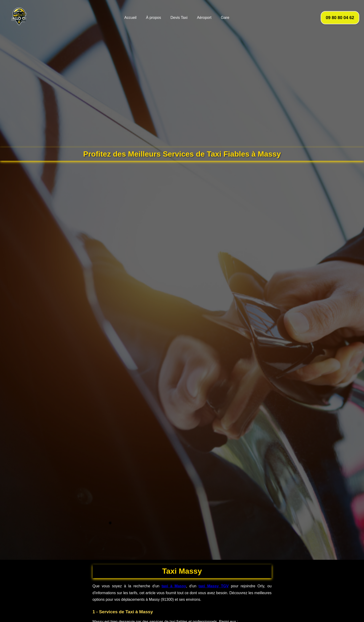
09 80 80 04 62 (340, 18)
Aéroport (204, 18)
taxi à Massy (174, 586)
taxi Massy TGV (214, 586)
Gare (225, 18)
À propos (153, 18)
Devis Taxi (179, 18)
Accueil (131, 18)
